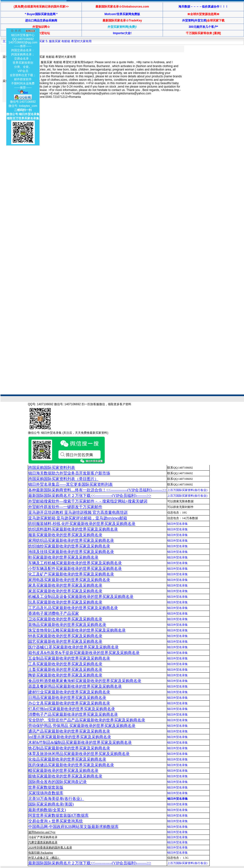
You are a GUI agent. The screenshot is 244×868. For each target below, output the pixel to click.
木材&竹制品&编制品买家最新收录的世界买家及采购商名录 (80, 742)
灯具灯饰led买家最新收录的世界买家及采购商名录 (72, 709)
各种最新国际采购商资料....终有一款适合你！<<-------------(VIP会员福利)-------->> (97, 490)
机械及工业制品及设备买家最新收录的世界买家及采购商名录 (81, 597)
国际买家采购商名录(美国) (51, 804)
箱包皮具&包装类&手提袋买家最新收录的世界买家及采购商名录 (84, 653)
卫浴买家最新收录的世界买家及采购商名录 (65, 619)
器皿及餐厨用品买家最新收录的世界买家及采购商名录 (75, 686)
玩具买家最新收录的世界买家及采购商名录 (65, 602)
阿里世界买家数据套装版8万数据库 (58, 815)
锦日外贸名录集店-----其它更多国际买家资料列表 (70, 484)
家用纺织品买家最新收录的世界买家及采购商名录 (71, 540)
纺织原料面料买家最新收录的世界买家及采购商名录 (73, 529)
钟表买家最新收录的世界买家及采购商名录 (65, 636)
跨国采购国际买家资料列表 (52, 468)
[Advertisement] (46, 154)
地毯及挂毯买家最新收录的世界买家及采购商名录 (71, 552)
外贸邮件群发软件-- (65, 507)
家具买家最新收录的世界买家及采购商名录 (65, 585)
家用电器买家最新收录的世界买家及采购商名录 (69, 580)
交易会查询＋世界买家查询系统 (56, 821)
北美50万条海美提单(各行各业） (56, 799)
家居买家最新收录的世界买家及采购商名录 (65, 591)
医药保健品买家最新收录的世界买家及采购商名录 (71, 765)
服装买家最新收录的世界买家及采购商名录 (65, 535)
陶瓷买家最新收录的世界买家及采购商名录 (65, 675)
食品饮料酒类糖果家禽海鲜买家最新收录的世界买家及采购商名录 (85, 681)
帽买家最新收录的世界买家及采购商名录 (63, 771)
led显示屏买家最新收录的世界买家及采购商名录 (70, 737)
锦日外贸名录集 (178, 524)
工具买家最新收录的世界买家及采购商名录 (65, 664)
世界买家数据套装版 (46, 787)
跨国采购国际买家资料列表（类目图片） (63, 479)
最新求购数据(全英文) (47, 810)
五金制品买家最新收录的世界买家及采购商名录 (69, 658)
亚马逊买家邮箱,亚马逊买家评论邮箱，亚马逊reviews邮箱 (78, 518)
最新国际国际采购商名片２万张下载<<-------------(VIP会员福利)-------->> (90, 496)
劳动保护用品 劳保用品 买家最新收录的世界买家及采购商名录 (82, 726)
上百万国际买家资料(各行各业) (187, 490)
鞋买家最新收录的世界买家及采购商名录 (63, 557)
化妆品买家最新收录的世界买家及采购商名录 (67, 759)
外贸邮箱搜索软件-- (88, 501)
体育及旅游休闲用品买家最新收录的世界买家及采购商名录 (79, 754)
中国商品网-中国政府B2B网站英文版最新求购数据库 (73, 827)
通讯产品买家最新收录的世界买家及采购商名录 (69, 731)
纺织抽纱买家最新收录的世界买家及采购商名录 (69, 546)
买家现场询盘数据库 (46, 793)
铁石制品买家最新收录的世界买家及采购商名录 (69, 748)
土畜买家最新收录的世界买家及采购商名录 (65, 670)
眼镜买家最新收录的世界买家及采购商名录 (65, 776)
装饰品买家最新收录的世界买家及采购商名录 (67, 625)
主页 (6, 41)
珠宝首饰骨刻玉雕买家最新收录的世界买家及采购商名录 (77, 630)
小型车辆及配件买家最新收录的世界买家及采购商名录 (75, 569)
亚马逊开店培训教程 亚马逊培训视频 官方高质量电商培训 (78, 512)
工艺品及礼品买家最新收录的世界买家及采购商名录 (73, 608)
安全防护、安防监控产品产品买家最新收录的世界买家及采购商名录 (87, 720)
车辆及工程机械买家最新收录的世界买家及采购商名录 (75, 563)
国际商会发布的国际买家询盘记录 (57, 782)
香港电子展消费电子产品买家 (54, 613)
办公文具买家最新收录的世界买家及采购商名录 (69, 703)
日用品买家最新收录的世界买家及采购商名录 (67, 698)
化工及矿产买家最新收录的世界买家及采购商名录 (71, 574)
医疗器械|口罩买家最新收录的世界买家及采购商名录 (73, 647)
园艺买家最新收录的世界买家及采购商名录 (65, 641)
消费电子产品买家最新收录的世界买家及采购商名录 (73, 714)
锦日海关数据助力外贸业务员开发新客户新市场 (69, 473)
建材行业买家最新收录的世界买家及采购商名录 (69, 692)
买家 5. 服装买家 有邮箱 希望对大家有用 (65, 41)
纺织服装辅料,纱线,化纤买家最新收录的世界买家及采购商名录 (82, 524)
